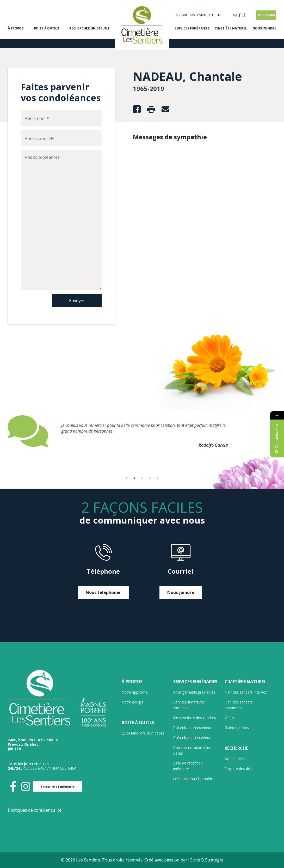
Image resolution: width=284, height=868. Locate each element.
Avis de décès (236, 759)
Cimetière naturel (231, 28)
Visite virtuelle (202, 15)
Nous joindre (264, 28)
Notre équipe (132, 702)
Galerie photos (237, 728)
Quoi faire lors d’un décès (143, 733)
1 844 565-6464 (63, 768)
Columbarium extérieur (192, 728)
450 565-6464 (266, 15)
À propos (16, 28)
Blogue (182, 15)
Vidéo (229, 718)
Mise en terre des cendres (195, 718)
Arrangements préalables (194, 692)
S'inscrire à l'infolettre (58, 787)
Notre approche (135, 692)
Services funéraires (192, 28)
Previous (4, 445)
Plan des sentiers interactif (246, 692)
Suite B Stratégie (207, 860)
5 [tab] (158, 478)
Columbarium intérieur (192, 738)
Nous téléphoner (103, 592)
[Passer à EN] (218, 15)
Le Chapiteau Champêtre (194, 779)
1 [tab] (126, 478)
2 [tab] (134, 478)
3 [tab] (142, 478)
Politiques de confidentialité (35, 810)
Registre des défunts (242, 769)
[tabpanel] (142, 431)
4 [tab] (150, 478)
